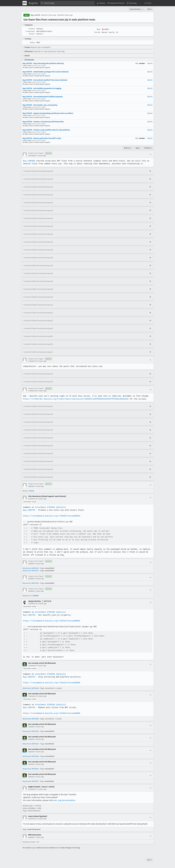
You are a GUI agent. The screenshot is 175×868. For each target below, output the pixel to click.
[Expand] (150, 171)
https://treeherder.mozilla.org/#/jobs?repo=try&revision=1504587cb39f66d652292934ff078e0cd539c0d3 (75, 399)
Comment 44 (33, 819)
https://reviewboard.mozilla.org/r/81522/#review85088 (51, 683)
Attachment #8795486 (31, 731)
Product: (32, 29)
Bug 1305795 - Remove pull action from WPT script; (42, 138)
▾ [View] (143, 9)
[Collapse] (150, 154)
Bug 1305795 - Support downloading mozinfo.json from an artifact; (48, 113)
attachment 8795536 (45, 507)
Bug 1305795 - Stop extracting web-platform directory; (43, 63)
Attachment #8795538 (31, 719)
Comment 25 (33, 361)
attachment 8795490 (45, 612)
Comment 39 (33, 499)
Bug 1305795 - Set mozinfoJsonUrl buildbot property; (43, 97)
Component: (30, 31)
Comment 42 (33, 696)
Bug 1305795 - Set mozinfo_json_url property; (40, 105)
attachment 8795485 (45, 674)
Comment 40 (33, 604)
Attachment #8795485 (31, 688)
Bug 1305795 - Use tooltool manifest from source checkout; (45, 80)
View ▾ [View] (150, 9)
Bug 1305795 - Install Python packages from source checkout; (46, 72)
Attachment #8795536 (31, 769)
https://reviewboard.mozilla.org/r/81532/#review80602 (51, 621)
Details (150, 63)
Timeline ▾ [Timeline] (148, 148)
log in (34, 848)
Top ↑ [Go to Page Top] (150, 860)
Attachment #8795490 (31, 583)
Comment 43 (33, 789)
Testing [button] (40, 29)
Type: (99, 29)
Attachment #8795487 (31, 744)
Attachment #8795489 (31, 568)
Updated (31, 486)
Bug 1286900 (29, 161)
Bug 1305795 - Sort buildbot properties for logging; (42, 88)
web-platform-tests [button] (44, 31)
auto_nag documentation (64, 800)
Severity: (112, 32)
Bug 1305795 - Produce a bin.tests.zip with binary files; (43, 122)
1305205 (31, 491)
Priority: (97, 32)
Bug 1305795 (35, 15)
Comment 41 (32, 666)
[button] (148, 3)
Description (32, 156)
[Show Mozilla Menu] (25, 3)
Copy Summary (135, 9)
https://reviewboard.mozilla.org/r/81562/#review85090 (51, 713)
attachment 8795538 (45, 705)
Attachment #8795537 (30, 781)
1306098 (36, 596)
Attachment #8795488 (31, 756)
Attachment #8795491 (31, 571)
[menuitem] (101, 3)
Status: (32, 42)
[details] (60, 507)
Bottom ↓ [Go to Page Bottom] (128, 148)
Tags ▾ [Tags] (138, 148)
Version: (32, 34)
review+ (142, 63)
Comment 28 (33, 391)
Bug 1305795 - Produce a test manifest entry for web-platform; (46, 130)
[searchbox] (67, 3)
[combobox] (67, 3)
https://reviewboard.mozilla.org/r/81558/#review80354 (51, 516)
